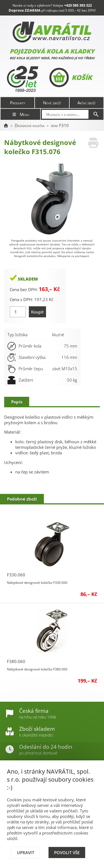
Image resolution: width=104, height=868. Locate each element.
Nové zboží (52, 103)
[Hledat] (96, 114)
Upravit (26, 853)
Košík (71, 77)
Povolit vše (67, 853)
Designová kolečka (30, 125)
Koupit (37, 312)
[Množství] (18, 312)
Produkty (18, 103)
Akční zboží (86, 103)
